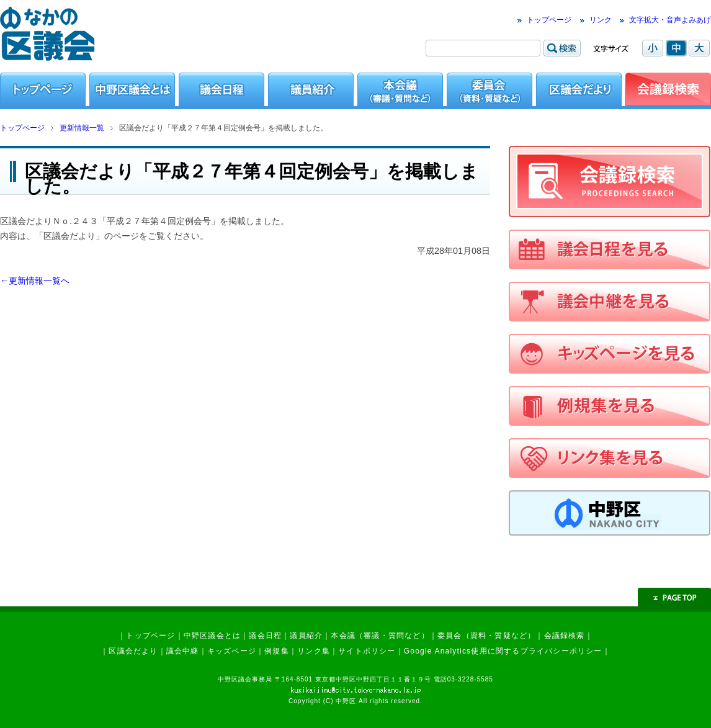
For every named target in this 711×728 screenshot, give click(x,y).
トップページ (549, 20)
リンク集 (314, 651)
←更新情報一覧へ (35, 281)
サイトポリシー (367, 651)
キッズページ (232, 651)
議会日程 (265, 636)
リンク (601, 20)
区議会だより (133, 651)
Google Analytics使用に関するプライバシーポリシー (503, 651)
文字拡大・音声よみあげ (670, 20)
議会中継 (183, 651)
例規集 (277, 651)
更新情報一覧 (82, 128)
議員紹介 (306, 636)
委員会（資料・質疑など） (486, 636)
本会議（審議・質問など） (380, 636)
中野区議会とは (212, 636)
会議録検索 (565, 636)
